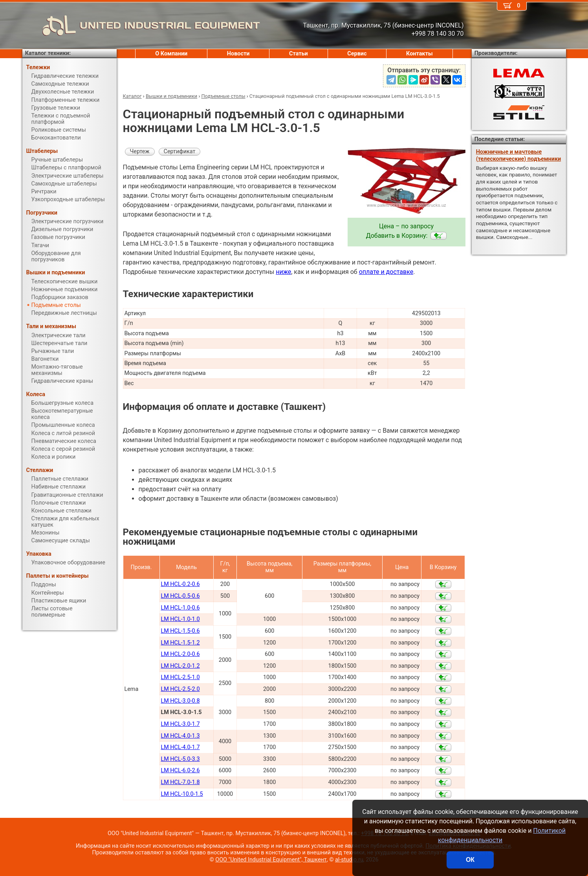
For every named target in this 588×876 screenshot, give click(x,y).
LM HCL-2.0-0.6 (180, 654)
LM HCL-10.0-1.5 (182, 794)
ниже (283, 272)
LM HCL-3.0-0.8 (180, 701)
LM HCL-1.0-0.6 (180, 608)
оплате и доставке (386, 272)
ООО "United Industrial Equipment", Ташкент (271, 860)
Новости (238, 54)
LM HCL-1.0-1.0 (180, 619)
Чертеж (140, 152)
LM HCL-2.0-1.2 (180, 666)
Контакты (419, 54)
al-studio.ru (349, 860)
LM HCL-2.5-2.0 (180, 689)
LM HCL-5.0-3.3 (180, 759)
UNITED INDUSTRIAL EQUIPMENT (141, 26)
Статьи (299, 54)
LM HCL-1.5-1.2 (180, 643)
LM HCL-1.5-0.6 (180, 631)
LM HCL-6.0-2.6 (180, 770)
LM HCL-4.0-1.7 (180, 747)
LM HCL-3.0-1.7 (180, 724)
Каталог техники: (48, 53)
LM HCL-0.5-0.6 (180, 596)
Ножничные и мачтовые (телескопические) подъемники (518, 155)
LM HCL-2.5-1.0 (180, 677)
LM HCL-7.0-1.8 (180, 782)
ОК (470, 860)
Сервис (357, 54)
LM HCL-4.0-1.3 (180, 736)
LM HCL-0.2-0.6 (180, 584)
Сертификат (180, 152)
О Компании (171, 54)
